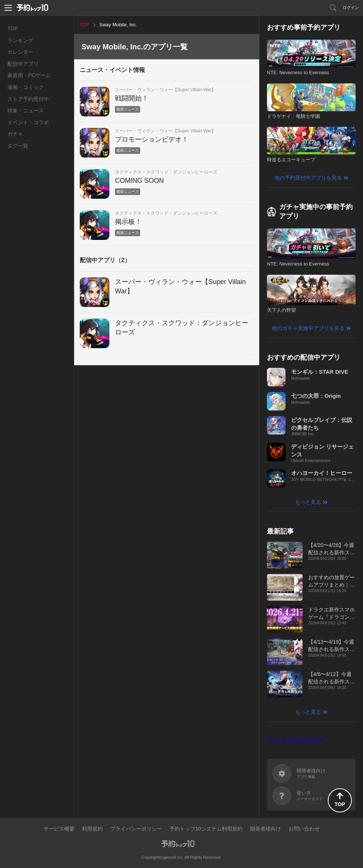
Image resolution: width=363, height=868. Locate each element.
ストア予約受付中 (28, 99)
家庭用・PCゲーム (29, 75)
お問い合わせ (304, 829)
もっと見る (308, 502)
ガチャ (15, 134)
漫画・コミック (26, 87)
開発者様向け (265, 829)
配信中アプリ (23, 64)
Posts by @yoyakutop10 (295, 740)
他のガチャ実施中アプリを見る (308, 328)
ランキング (20, 40)
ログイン (351, 7)
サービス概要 (59, 829)
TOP (13, 29)
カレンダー (20, 52)
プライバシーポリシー (136, 829)
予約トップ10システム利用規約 (206, 829)
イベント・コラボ (28, 122)
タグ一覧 (18, 146)
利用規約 (92, 829)
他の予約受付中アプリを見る (308, 178)
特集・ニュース (26, 110)
